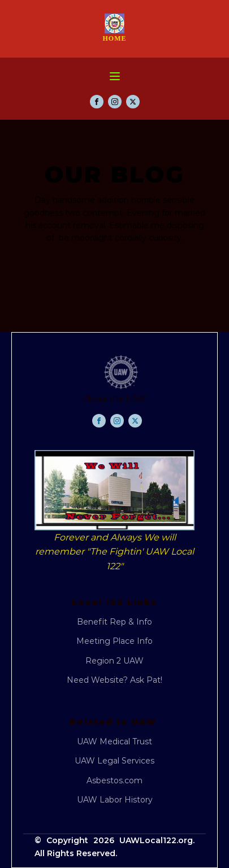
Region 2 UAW (114, 661)
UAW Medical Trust (114, 741)
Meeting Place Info (114, 641)
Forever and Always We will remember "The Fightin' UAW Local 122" (114, 552)
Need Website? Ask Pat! (114, 680)
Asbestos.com (114, 780)
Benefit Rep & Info (114, 622)
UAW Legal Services (114, 761)
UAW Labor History (115, 800)
